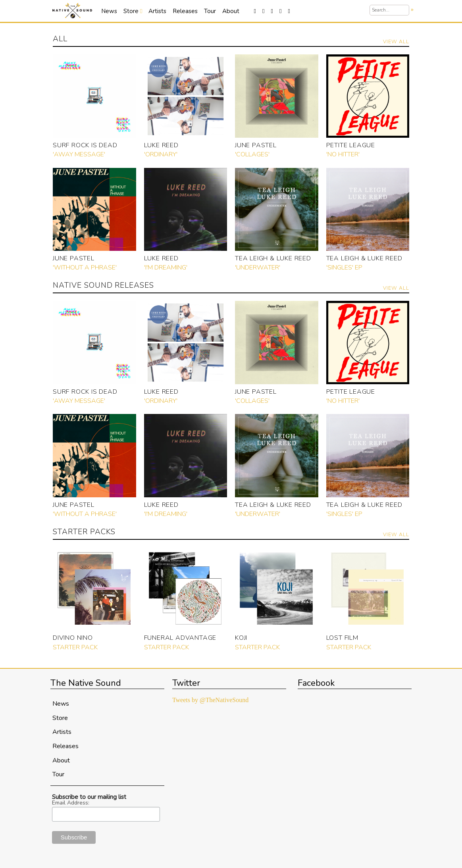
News (109, 11)
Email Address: (71, 803)
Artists (157, 11)
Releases (185, 11)
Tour (210, 11)
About (231, 11)
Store (133, 11)
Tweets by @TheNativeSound (210, 700)
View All (396, 41)
